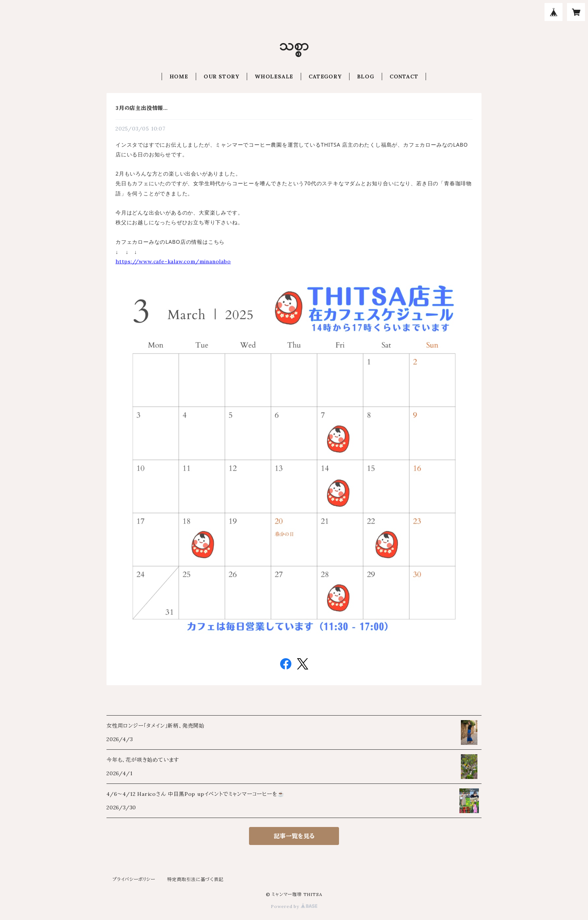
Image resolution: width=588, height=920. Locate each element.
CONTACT (404, 77)
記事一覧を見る (294, 836)
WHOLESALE (274, 77)
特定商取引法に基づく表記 (195, 879)
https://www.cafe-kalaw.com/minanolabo (173, 261)
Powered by (294, 906)
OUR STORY (221, 77)
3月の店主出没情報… (142, 108)
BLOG (366, 77)
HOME (179, 77)
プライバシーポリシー (134, 879)
